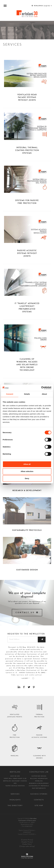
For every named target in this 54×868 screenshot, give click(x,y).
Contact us (25, 613)
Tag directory (15, 806)
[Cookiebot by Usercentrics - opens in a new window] (41, 388)
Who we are (15, 776)
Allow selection (27, 471)
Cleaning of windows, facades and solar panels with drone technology (27, 365)
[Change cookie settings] (27, 846)
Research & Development (39, 783)
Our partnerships (39, 788)
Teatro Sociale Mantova (15, 786)
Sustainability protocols (39, 786)
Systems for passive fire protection (27, 202)
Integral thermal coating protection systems (27, 150)
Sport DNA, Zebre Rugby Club (15, 779)
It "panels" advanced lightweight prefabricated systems (27, 308)
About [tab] (44, 394)
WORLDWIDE (41, 6)
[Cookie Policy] (27, 844)
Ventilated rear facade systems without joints (27, 98)
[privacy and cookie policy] (29, 675)
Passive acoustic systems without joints (27, 253)
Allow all (27, 464)
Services (15, 794)
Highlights (15, 800)
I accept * (28, 678)
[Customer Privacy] (27, 840)
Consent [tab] (10, 394)
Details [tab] (27, 394)
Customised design (39, 776)
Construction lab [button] (39, 772)
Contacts (39, 800)
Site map (39, 806)
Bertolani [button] (15, 772)
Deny (27, 478)
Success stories (39, 794)
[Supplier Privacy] (27, 842)
